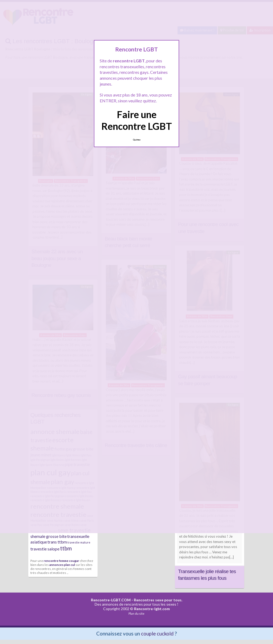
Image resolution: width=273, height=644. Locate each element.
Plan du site (136, 613)
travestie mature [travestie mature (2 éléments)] (79, 542)
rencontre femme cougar (61, 561)
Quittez (137, 140)
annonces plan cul (62, 565)
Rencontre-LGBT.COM (111, 600)
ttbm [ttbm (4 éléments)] (66, 548)
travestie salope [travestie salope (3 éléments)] (45, 549)
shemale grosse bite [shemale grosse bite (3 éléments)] (49, 536)
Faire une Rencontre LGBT (137, 120)
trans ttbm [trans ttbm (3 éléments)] (57, 542)
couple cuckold (157, 633)
